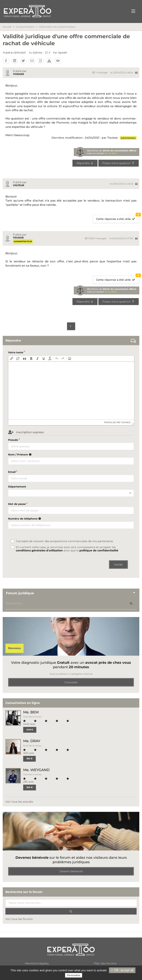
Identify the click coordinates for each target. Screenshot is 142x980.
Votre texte (16, 352)
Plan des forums (105, 963)
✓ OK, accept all (122, 970)
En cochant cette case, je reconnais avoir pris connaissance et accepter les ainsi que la (67, 549)
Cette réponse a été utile (118, 218)
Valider (118, 565)
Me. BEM (31, 712)
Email (12, 472)
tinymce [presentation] (126, 422)
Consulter (71, 682)
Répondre (85, 163)
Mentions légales (37, 963)
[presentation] (12, 359)
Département (17, 487)
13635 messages (96, 238)
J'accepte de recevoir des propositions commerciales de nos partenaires (64, 541)
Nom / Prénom (20, 454)
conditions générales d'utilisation (39, 550)
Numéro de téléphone (25, 519)
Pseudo (13, 440)
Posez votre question (119, 163)
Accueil (7, 27)
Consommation (25, 27)
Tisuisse (18, 238)
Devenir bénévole (71, 871)
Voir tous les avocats (19, 802)
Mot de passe (17, 504)
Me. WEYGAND (36, 770)
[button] (12, 359)
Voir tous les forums (19, 919)
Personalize (74, 975)
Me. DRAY (32, 741)
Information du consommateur (57, 27)
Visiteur (19, 185)
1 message (100, 72)
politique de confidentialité (99, 550)
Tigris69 (62, 53)
